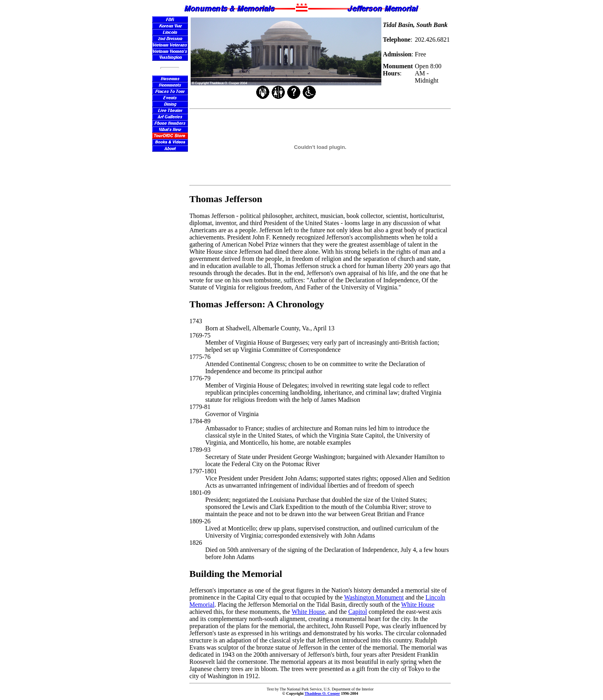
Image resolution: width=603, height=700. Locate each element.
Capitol (358, 612)
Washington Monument (374, 597)
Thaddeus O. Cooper (322, 693)
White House (418, 605)
